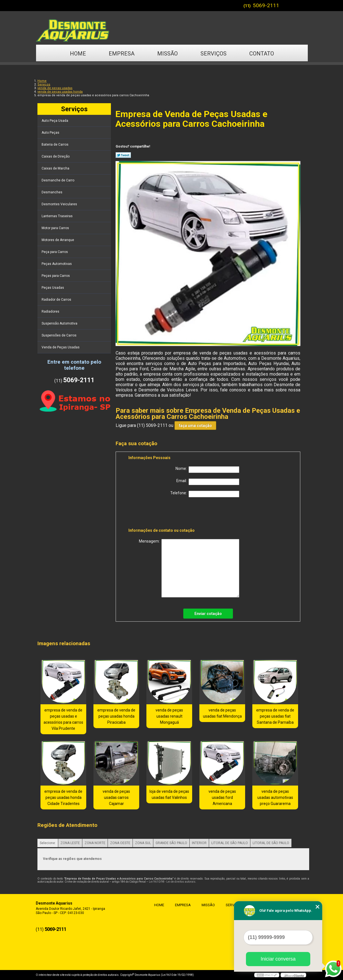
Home (78, 54)
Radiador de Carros (57, 300)
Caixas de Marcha (56, 168)
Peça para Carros (55, 252)
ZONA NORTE (95, 843)
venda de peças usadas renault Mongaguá (169, 716)
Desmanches (52, 192)
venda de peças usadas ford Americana (222, 797)
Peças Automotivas (57, 264)
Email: (208, 482)
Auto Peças (51, 133)
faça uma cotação (195, 426)
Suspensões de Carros (59, 335)
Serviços (214, 54)
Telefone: (205, 494)
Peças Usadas (53, 288)
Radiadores (51, 312)
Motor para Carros (56, 228)
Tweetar (123, 155)
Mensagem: (189, 568)
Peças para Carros (56, 276)
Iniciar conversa (278, 959)
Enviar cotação (208, 614)
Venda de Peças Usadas (61, 347)
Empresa (122, 54)
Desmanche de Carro (58, 180)
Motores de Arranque (58, 240)
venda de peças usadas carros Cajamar (116, 797)
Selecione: (48, 843)
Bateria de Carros (55, 145)
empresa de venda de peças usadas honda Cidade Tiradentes (63, 797)
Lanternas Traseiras (58, 216)
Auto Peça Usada (55, 121)
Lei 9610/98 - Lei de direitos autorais (172, 882)
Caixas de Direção (56, 156)
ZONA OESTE (120, 843)
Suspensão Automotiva (60, 323)
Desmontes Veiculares (60, 204)
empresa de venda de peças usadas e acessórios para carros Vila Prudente (63, 719)
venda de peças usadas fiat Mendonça (222, 713)
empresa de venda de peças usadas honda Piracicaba (116, 716)
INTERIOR (199, 843)
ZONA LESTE (70, 843)
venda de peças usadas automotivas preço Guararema (275, 797)
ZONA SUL (143, 843)
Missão (167, 54)
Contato (262, 54)
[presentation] (164, 514)
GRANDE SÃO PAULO (171, 843)
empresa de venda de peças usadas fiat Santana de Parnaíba (275, 716)
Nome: (207, 470)
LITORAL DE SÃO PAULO (230, 843)
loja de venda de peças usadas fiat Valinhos (169, 794)
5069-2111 (266, 5)
